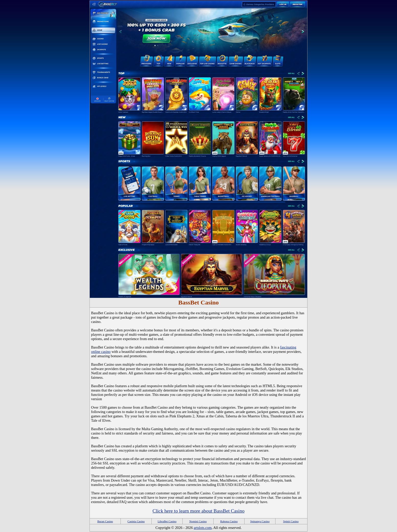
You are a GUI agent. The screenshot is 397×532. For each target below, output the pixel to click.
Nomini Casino (198, 521)
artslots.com (203, 528)
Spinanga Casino (260, 521)
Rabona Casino (229, 521)
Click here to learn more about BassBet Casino (198, 511)
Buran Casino (105, 521)
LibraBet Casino (167, 521)
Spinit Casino (291, 521)
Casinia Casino (136, 521)
